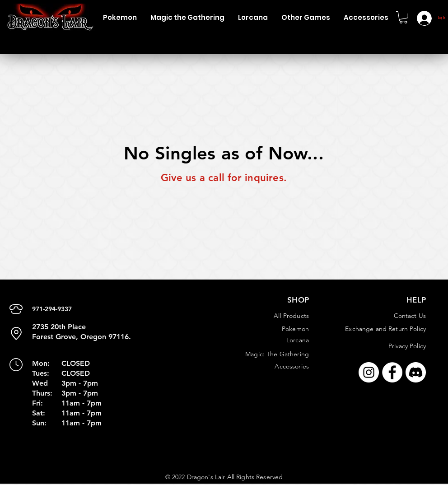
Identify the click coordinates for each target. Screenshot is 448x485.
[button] (120, 17)
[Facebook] (392, 372)
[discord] (416, 372)
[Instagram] (369, 372)
